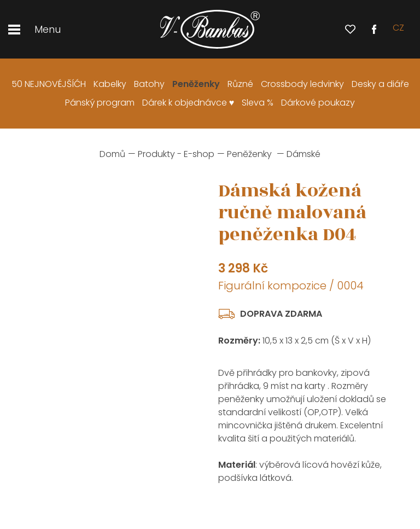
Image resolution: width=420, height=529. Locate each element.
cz (398, 29)
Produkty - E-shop (176, 154)
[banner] (210, 30)
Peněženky (249, 154)
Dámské (304, 154)
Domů (112, 154)
